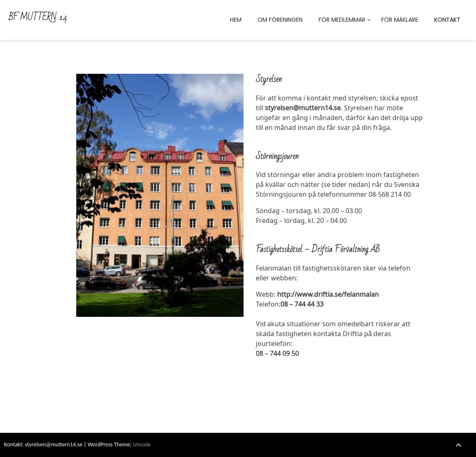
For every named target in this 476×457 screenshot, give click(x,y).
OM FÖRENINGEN (280, 20)
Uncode (142, 444)
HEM (236, 20)
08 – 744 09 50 (277, 353)
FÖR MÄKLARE (400, 20)
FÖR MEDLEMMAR (342, 20)
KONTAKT (447, 20)
